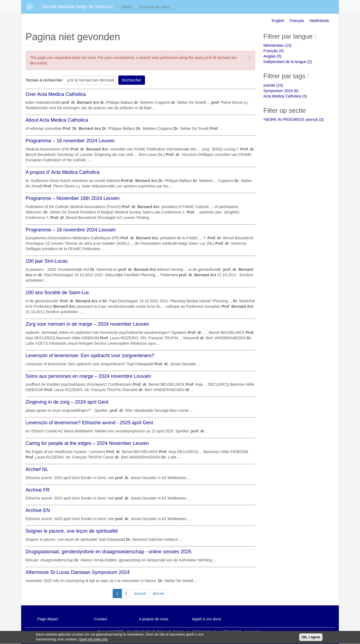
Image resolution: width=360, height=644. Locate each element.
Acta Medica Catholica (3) (285, 96)
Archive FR (38, 490)
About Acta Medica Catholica (57, 120)
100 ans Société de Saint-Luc (57, 293)
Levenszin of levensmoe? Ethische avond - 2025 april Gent (89, 423)
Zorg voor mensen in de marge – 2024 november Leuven (87, 324)
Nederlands (319, 21)
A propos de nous (154, 7)
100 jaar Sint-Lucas (47, 261)
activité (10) (273, 85)
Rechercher (132, 80)
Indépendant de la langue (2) (288, 62)
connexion (254, 632)
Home (126, 7)
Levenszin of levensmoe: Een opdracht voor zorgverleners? (90, 356)
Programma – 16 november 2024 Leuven (70, 141)
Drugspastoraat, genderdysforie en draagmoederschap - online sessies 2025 (108, 552)
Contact (100, 619)
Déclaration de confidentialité (217, 632)
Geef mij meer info (93, 641)
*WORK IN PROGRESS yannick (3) (294, 120)
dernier (159, 593)
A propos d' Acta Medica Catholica (63, 172)
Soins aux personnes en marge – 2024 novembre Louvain (88, 376)
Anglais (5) (272, 56)
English (278, 21)
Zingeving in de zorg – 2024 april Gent (67, 402)
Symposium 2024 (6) (281, 91)
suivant (140, 593)
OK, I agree (311, 638)
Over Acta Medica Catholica (56, 94)
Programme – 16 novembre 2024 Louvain (71, 230)
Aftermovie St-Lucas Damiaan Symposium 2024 (78, 572)
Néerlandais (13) (277, 45)
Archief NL (37, 469)
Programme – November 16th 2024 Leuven (72, 198)
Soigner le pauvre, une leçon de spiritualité (72, 531)
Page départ (48, 619)
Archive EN (38, 510)
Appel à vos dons (206, 619)
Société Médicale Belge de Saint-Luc (78, 7)
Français (297, 21)
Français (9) (274, 51)
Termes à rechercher (44, 80)
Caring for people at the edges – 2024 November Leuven (87, 443)
